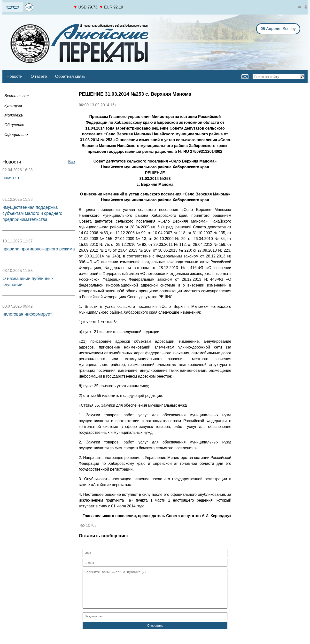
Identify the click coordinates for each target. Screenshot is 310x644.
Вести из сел (16, 96)
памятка (11, 178)
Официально (16, 135)
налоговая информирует (27, 314)
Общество (14, 125)
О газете (39, 76)
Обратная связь (70, 76)
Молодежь (14, 115)
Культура (13, 105)
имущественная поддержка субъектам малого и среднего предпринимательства (32, 213)
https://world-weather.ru (53, 5)
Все (72, 162)
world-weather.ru (53, 9)
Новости (15, 76)
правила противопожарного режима (39, 249)
